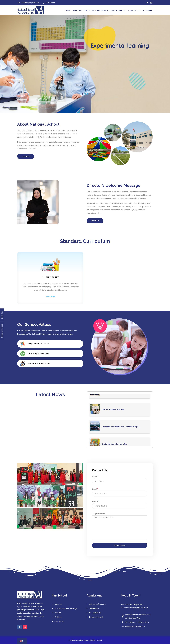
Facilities (58, 617)
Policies (58, 613)
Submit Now (120, 545)
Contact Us (59, 621)
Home (68, 10)
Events (113, 10)
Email (95, 489)
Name (95, 477)
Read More (95, 221)
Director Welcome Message (66, 608)
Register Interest (96, 617)
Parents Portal (134, 10)
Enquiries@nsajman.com (135, 627)
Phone (95, 501)
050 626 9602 (143, 622)
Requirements (98, 514)
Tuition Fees (94, 608)
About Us (78, 10)
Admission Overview (97, 604)
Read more (26, 156)
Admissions (103, 10)
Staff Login (147, 10)
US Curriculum (95, 613)
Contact (122, 10)
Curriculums (90, 10)
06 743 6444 (130, 622)
